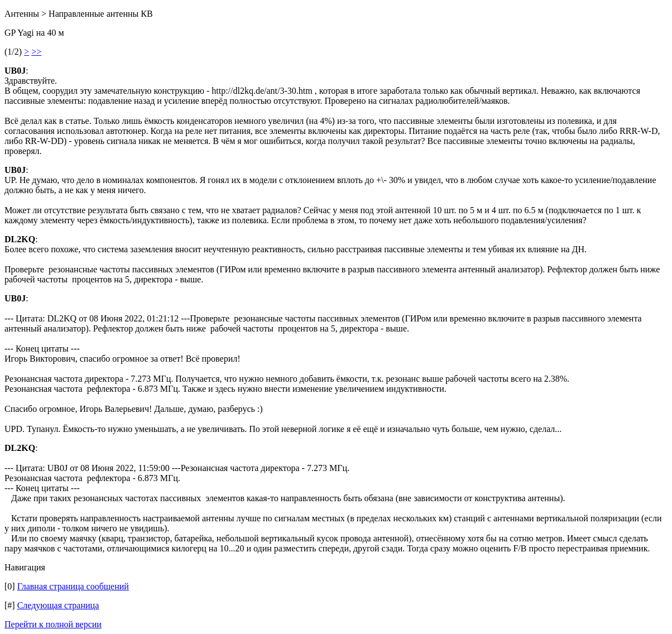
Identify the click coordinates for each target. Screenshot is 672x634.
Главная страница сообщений (73, 586)
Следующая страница (58, 605)
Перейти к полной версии (53, 624)
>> (36, 52)
